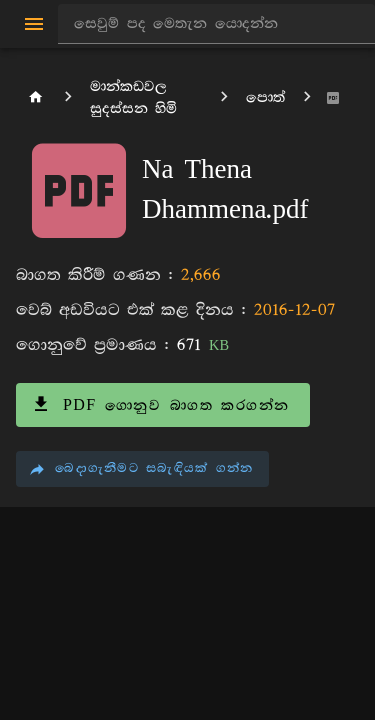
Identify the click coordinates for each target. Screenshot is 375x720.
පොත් (265, 97)
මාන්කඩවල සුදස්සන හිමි (133, 97)
